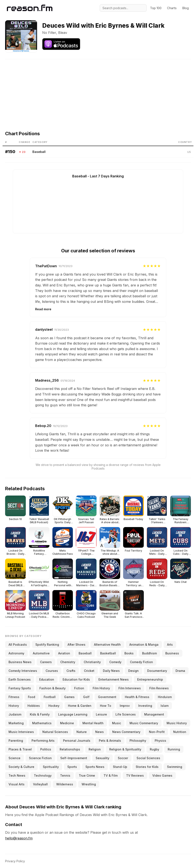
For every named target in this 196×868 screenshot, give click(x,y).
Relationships (70, 749)
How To (106, 706)
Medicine (67, 723)
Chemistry (68, 662)
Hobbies (34, 706)
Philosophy (138, 741)
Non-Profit (157, 732)
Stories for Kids (147, 767)
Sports (72, 767)
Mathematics (42, 723)
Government (107, 697)
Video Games (162, 775)
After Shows (76, 645)
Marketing (16, 723)
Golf (86, 697)
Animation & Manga (144, 645)
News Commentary (126, 732)
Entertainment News (114, 679)
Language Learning (73, 714)
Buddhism (149, 653)
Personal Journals (77, 741)
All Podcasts (18, 645)
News (99, 732)
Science (14, 758)
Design (133, 671)
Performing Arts (43, 741)
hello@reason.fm (19, 838)
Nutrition (180, 732)
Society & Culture (21, 767)
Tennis (65, 775)
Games (69, 697)
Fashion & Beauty (53, 688)
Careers (46, 662)
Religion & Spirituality (125, 749)
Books (129, 653)
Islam (165, 706)
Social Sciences (148, 758)
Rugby (154, 749)
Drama (180, 671)
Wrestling (89, 784)
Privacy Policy (15, 861)
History (14, 706)
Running (174, 749)
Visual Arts (17, 784)
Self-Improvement (74, 758)
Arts (170, 645)
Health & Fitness (137, 697)
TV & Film (111, 775)
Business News (20, 662)
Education (47, 679)
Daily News (111, 671)
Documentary (157, 671)
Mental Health (93, 723)
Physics (160, 741)
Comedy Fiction (141, 662)
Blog (185, 8)
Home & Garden (80, 706)
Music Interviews (21, 732)
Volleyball (40, 784)
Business (172, 653)
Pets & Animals (110, 741)
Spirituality (51, 767)
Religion (95, 749)
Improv (125, 706)
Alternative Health (107, 645)
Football (50, 697)
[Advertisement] (98, 89)
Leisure (101, 714)
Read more (43, 309)
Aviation (64, 653)
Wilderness (65, 784)
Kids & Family (40, 714)
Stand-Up (120, 767)
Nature (82, 732)
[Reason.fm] (30, 8)
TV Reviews (135, 775)
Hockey (54, 706)
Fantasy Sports (20, 688)
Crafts (71, 671)
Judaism (15, 714)
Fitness (14, 697)
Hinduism (165, 697)
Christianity (92, 662)
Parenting (16, 741)
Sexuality (102, 758)
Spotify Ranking (47, 645)
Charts (172, 8)
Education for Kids (76, 679)
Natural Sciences (55, 732)
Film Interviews (130, 688)
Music (117, 723)
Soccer (123, 758)
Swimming (175, 767)
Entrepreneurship (150, 679)
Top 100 (156, 8)
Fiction (79, 688)
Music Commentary (144, 723)
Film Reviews (159, 688)
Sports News (95, 767)
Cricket (89, 671)
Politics (46, 749)
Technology (43, 775)
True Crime (87, 775)
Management (154, 714)
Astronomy (16, 653)
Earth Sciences (20, 679)
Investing (145, 706)
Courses (52, 671)
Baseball (39, 152)
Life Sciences (126, 714)
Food (32, 697)
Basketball (108, 653)
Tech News (17, 775)
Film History (101, 688)
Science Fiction (40, 758)
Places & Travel (20, 749)
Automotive (41, 653)
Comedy (115, 662)
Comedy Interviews (23, 671)
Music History (177, 723)
